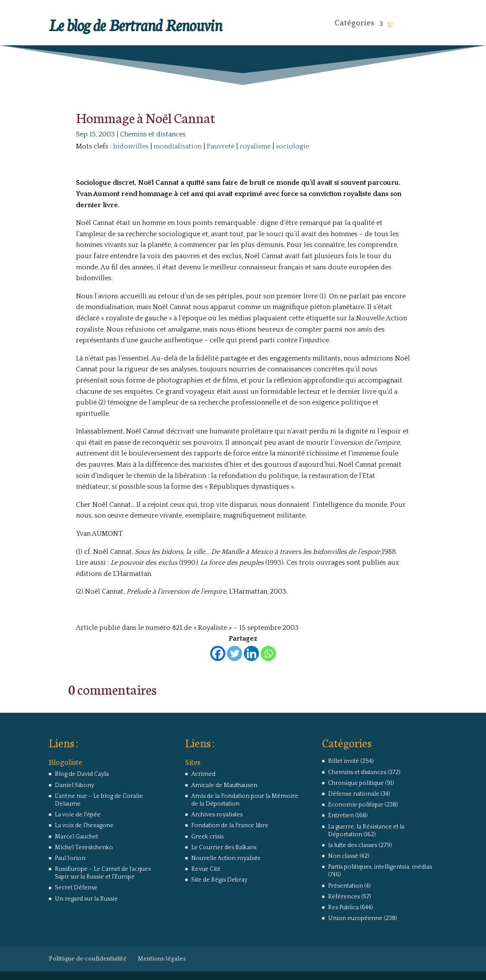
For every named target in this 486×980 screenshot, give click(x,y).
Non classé (343, 856)
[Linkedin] (251, 653)
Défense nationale (354, 794)
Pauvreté (221, 146)
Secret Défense (76, 888)
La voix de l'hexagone (84, 825)
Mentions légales (162, 959)
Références (344, 897)
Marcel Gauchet (76, 837)
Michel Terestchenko (84, 847)
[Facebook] (218, 653)
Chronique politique (356, 783)
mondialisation (178, 146)
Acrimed (203, 774)
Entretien (341, 816)
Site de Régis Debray (219, 880)
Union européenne (355, 918)
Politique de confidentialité (88, 959)
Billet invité (344, 761)
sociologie (292, 146)
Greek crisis (207, 837)
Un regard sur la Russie (86, 899)
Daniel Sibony (74, 785)
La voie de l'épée (78, 815)
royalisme (255, 146)
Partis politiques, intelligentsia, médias (380, 867)
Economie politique (356, 805)
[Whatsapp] (268, 653)
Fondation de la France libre (230, 825)
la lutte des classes (353, 845)
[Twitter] (235, 653)
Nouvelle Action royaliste (226, 858)
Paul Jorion (70, 858)
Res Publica (343, 907)
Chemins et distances (153, 134)
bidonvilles (131, 146)
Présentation (346, 886)
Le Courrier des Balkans (224, 847)
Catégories (354, 23)
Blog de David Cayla (82, 774)
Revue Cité (206, 869)
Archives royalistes (217, 815)
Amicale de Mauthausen (224, 785)
